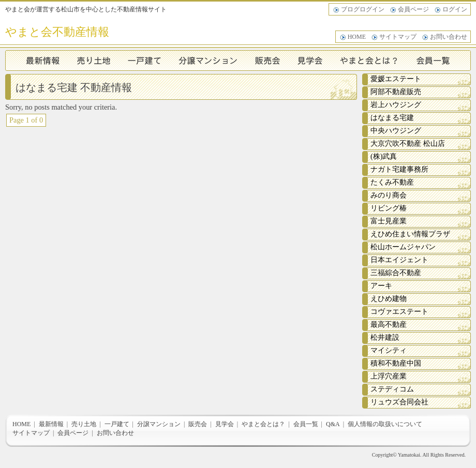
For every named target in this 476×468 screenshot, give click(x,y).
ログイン (455, 9)
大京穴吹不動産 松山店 (408, 144)
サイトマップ (398, 37)
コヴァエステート (399, 312)
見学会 (311, 61)
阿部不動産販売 (396, 92)
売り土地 (94, 61)
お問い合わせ (449, 37)
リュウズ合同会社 (399, 402)
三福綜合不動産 (396, 273)
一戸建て (145, 61)
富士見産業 (389, 221)
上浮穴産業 (389, 376)
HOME (357, 37)
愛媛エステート (396, 79)
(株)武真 (384, 156)
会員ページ (413, 9)
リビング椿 (389, 208)
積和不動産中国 (396, 363)
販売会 (268, 61)
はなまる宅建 (392, 118)
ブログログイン (363, 9)
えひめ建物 (389, 299)
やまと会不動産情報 (57, 32)
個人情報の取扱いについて (385, 424)
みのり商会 (389, 195)
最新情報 (37, 61)
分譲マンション (208, 61)
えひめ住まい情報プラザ (410, 234)
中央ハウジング (396, 131)
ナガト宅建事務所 (399, 169)
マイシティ (389, 350)
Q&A (333, 424)
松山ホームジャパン (403, 247)
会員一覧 (440, 61)
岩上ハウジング (396, 105)
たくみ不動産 (392, 182)
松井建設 (385, 337)
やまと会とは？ (371, 61)
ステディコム (392, 389)
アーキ (381, 286)
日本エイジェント (399, 260)
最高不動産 (389, 324)
